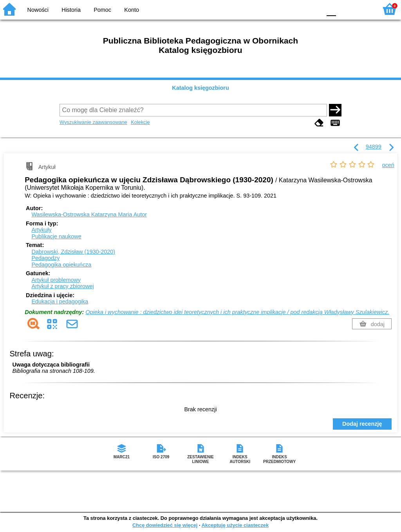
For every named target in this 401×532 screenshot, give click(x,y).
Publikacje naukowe (56, 236)
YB (297, 9)
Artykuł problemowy (56, 280)
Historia (71, 10)
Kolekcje (140, 122)
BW (282, 9)
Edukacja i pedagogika (60, 301)
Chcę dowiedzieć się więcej (165, 525)
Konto (132, 10)
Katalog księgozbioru (200, 88)
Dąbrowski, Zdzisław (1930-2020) (73, 252)
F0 (331, 9)
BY (313, 9)
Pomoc (102, 10)
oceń (388, 165)
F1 (345, 9)
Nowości (38, 10)
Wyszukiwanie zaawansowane (93, 122)
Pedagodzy (45, 258)
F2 (363, 9)
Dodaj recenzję (362, 424)
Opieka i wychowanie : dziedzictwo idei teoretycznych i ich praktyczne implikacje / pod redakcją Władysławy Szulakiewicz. (237, 312)
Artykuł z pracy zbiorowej (62, 286)
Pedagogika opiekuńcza (61, 265)
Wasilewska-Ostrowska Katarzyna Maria (89, 214)
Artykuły (41, 230)
